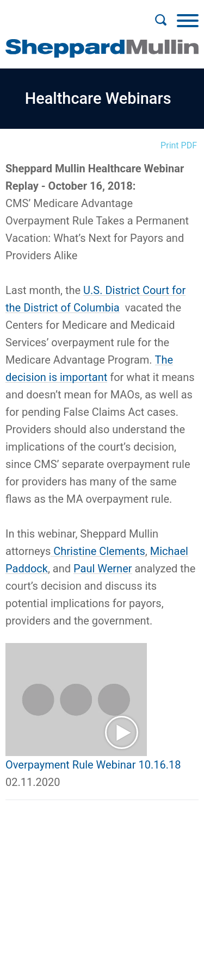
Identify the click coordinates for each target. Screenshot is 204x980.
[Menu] (188, 20)
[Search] (160, 20)
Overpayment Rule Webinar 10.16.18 (93, 765)
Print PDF (179, 145)
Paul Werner (103, 569)
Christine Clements (98, 551)
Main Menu (67, 14)
